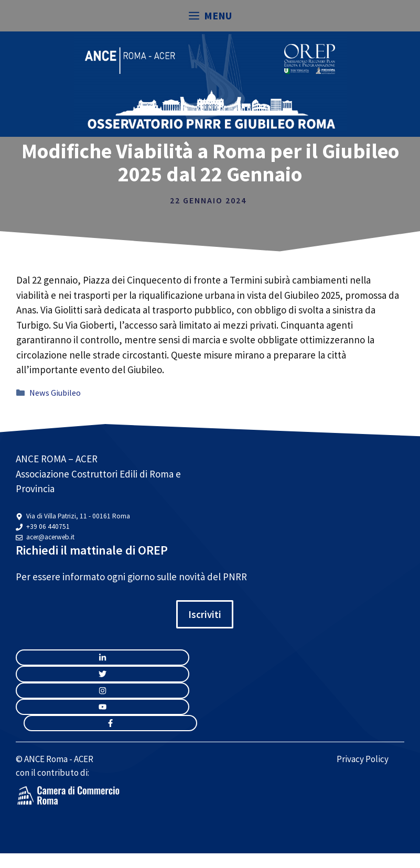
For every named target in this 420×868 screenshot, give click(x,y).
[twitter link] (103, 674)
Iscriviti (205, 614)
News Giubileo (55, 393)
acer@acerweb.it (50, 537)
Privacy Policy (363, 759)
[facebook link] (110, 723)
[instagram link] (103, 658)
